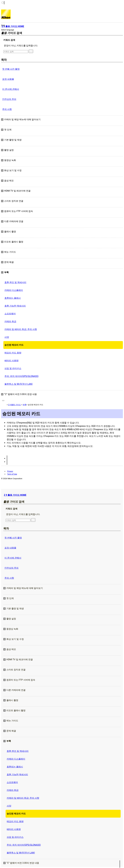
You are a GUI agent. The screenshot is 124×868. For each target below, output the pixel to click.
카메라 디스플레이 (14, 290)
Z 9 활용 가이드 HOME (15, 495)
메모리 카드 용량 (13, 353)
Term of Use (12, 474)
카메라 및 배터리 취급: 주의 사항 (21, 329)
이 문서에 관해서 (11, 89)
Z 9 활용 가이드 (14, 405)
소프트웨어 (10, 314)
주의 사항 (7, 109)
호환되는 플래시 (13, 298)
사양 (7, 337)
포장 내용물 (8, 79)
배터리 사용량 (11, 361)
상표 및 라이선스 (13, 368)
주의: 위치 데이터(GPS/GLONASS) (21, 376)
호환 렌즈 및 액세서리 (15, 282)
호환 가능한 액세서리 (15, 306)
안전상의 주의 (9, 99)
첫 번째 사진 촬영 (11, 69)
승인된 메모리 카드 (14, 345)
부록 (24, 405)
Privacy (10, 471)
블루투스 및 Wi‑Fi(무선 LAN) (19, 384)
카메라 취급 (10, 321)
